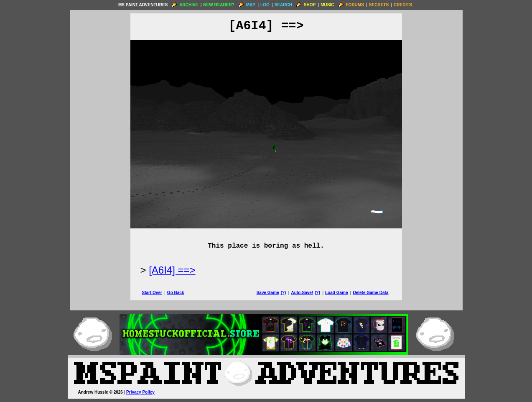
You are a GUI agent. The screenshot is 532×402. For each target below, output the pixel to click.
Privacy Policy (140, 392)
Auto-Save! (302, 293)
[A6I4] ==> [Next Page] (172, 270)
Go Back (176, 293)
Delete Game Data (370, 293)
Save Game (268, 293)
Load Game (336, 293)
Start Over (152, 293)
